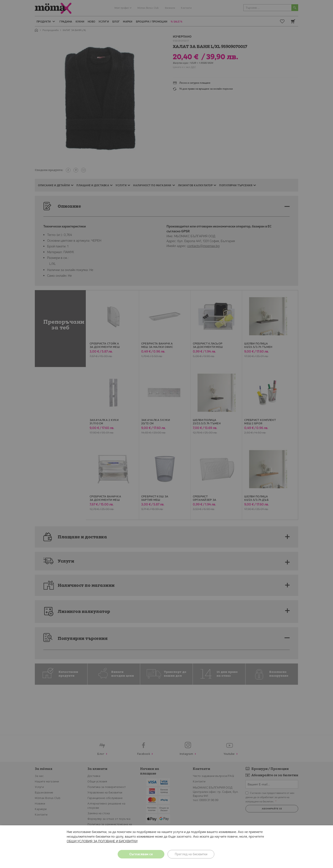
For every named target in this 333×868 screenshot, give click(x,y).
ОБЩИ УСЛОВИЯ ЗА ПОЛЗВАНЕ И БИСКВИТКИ (102, 841)
